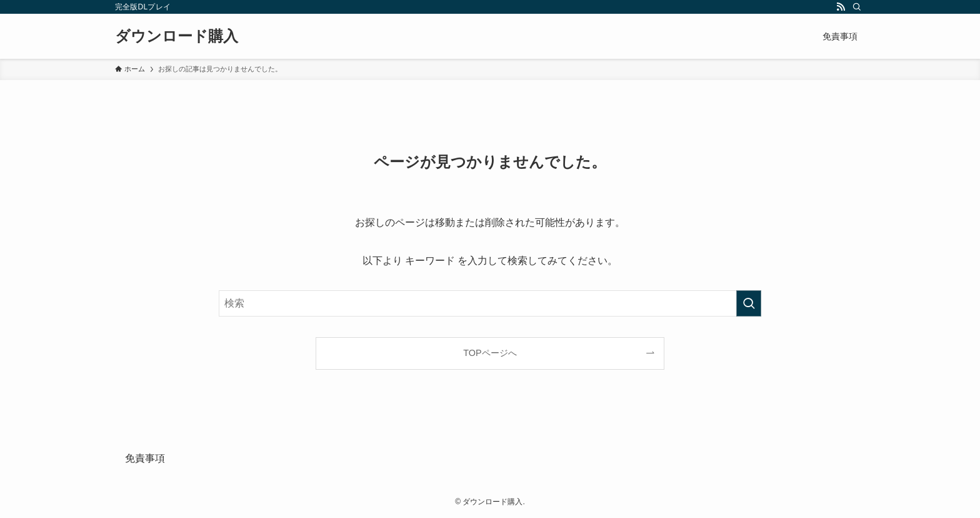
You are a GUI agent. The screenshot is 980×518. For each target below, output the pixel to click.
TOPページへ (490, 353)
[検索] (857, 7)
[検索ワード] (490, 303)
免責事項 (145, 458)
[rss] (841, 7)
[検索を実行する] (749, 303)
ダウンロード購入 (177, 36)
